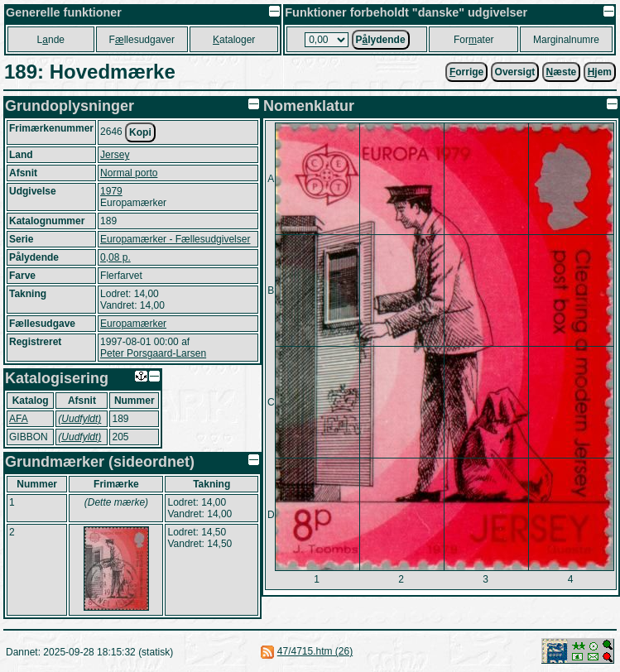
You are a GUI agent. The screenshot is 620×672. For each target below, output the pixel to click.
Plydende (381, 40)
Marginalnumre (566, 40)
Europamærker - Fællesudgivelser (175, 239)
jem (600, 72)
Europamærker (133, 324)
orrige (466, 72)
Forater (474, 40)
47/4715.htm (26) (315, 651)
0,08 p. (115, 257)
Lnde (51, 40)
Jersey (115, 155)
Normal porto (129, 173)
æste (562, 72)
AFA (19, 419)
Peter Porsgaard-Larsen (153, 353)
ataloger (234, 40)
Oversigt (515, 72)
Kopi (140, 132)
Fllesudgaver (142, 40)
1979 (111, 191)
